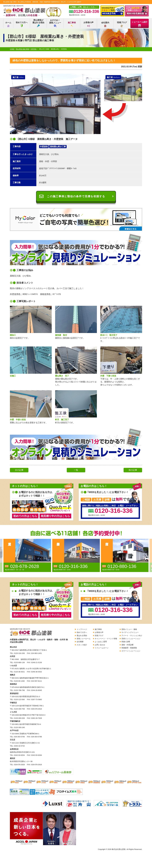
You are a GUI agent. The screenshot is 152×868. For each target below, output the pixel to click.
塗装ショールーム (84, 639)
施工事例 (72, 24)
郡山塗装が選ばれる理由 (38, 23)
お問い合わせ (100, 645)
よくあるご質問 (101, 642)
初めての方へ (22, 24)
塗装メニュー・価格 (129, 629)
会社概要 (80, 642)
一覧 (76, 470)
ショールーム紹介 (140, 24)
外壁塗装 (44, 147)
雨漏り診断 (126, 642)
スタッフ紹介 (82, 645)
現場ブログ (122, 24)
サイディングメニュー (130, 632)
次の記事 (19, 470)
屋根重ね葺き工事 (58, 147)
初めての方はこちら (25, 516)
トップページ (82, 629)
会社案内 (105, 24)
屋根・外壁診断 (127, 645)
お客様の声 (88, 24)
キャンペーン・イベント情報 (106, 639)
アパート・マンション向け (132, 636)
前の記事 (133, 470)
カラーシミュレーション (131, 651)
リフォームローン (102, 648)
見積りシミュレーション (131, 639)
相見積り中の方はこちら (55, 516)
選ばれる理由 (82, 636)
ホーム (8, 24)
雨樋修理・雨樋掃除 (129, 648)
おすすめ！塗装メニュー (55, 23)
